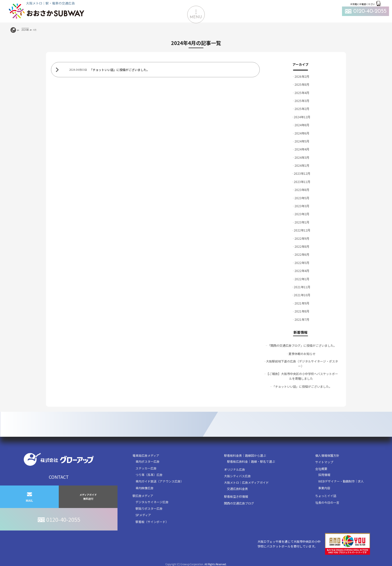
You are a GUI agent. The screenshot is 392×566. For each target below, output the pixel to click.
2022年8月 (302, 246)
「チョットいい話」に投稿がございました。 (302, 386)
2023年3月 (302, 206)
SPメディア (143, 515)
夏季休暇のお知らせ (302, 354)
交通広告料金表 (237, 489)
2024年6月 (302, 133)
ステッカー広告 (146, 468)
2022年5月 (302, 263)
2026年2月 (302, 76)
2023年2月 (302, 214)
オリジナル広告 (234, 469)
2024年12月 (302, 117)
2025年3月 (302, 101)
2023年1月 (302, 222)
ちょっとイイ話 (326, 496)
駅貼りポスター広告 (149, 508)
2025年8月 (302, 84)
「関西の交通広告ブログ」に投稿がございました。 (302, 345)
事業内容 (324, 488)
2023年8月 (302, 190)
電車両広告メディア (146, 455)
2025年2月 (302, 109)
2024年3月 (302, 157)
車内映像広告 (144, 488)
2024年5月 (302, 141)
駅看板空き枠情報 (236, 496)
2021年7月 (302, 319)
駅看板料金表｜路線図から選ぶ (245, 455)
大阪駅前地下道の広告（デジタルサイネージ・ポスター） (302, 363)
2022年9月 (302, 238)
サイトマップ (324, 462)
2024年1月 (302, 165)
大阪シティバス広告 (237, 476)
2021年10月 (302, 295)
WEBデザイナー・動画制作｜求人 (341, 481)
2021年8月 (302, 311)
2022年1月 (302, 279)
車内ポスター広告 (147, 461)
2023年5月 (302, 198)
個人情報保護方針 (327, 455)
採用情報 (324, 475)
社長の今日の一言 (327, 502)
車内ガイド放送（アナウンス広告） (159, 481)
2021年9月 (302, 303)
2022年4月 (302, 271)
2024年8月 (302, 125)
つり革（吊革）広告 (149, 475)
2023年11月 (302, 182)
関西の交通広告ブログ (239, 503)
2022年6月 (302, 254)
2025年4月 (302, 93)
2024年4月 (302, 149)
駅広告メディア (143, 496)
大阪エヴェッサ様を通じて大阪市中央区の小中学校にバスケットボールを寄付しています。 (314, 544)
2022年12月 (302, 230)
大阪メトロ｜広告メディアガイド (246, 482)
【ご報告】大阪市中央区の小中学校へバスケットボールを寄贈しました (302, 376)
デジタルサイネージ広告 (152, 502)
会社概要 (321, 469)
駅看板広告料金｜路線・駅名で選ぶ (251, 461)
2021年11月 (302, 287)
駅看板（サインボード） (152, 522)
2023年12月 (302, 173)
